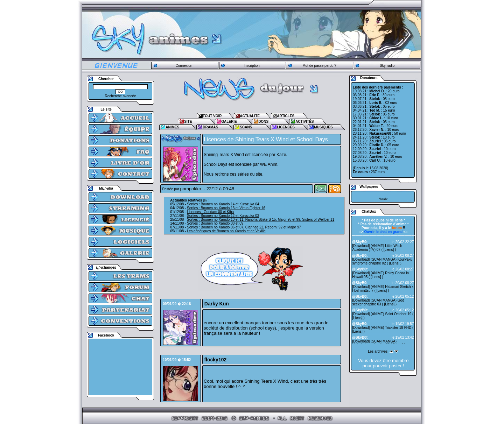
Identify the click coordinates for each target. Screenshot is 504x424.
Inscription (252, 66)
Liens (389, 250)
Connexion (184, 66)
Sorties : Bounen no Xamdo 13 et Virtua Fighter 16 (226, 208)
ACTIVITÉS (304, 122)
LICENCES (286, 127)
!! (399, 228)
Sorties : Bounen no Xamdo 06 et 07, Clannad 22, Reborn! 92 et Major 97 (244, 227)
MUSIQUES (323, 127)
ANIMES (172, 127)
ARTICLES (286, 116)
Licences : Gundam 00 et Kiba (210, 212)
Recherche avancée (121, 96)
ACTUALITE (250, 116)
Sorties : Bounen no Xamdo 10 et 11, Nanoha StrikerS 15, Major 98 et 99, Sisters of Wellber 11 (261, 220)
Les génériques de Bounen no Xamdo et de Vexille (226, 231)
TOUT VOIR (212, 116)
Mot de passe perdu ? (319, 66)
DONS (263, 122)
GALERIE (229, 122)
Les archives (378, 351)
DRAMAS (210, 127)
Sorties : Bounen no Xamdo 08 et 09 (215, 223)
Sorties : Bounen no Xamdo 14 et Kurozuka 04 (223, 204)
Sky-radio (387, 66)
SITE (188, 122)
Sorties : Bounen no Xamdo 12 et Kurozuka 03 (223, 216)
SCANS (246, 127)
